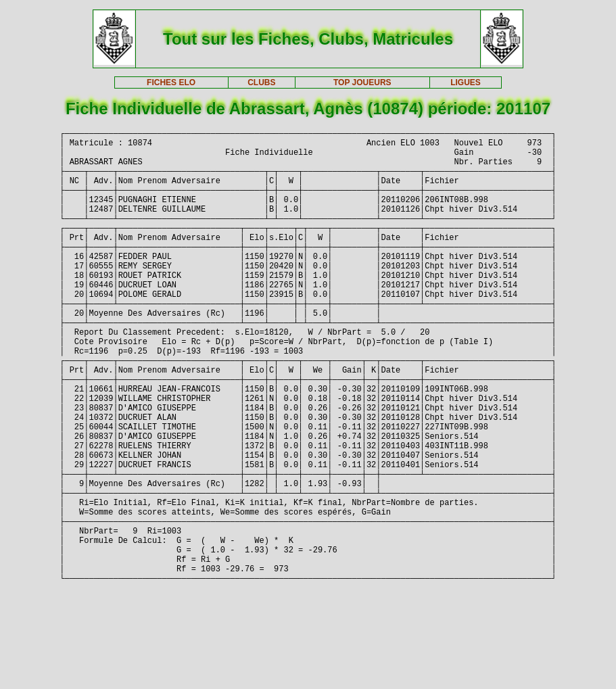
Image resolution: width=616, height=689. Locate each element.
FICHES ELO (171, 82)
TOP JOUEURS (362, 82)
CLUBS (261, 82)
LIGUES (466, 82)
